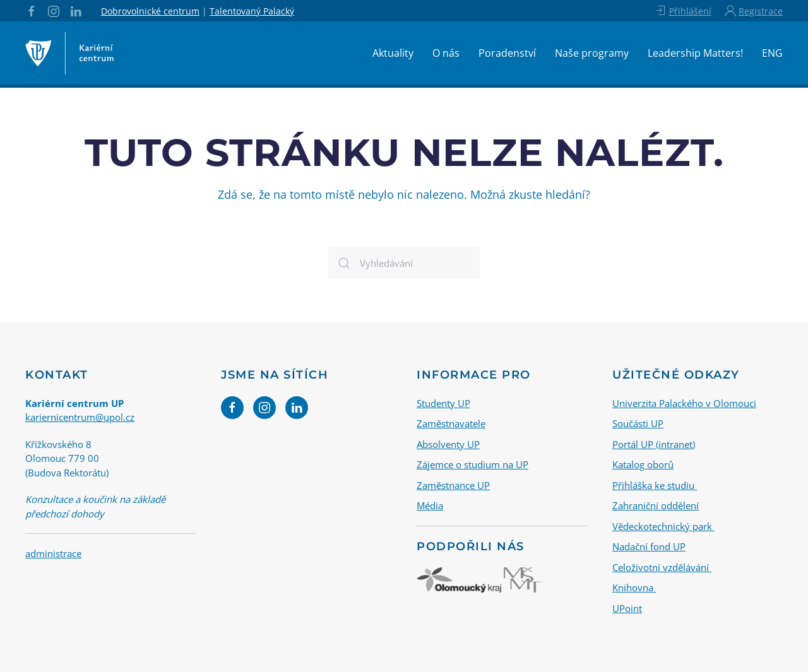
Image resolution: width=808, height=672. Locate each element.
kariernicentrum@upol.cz (80, 417)
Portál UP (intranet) (654, 444)
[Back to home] (69, 53)
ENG (772, 53)
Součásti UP (638, 423)
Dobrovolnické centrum (150, 11)
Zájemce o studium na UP (472, 464)
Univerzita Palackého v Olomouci (684, 403)
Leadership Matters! (695, 53)
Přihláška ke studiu (655, 485)
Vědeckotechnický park (663, 526)
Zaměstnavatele (451, 423)
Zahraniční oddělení (656, 505)
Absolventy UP (448, 444)
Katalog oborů (643, 464)
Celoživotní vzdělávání (662, 567)
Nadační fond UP (649, 546)
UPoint (627, 608)
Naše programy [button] (592, 53)
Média (430, 505)
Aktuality (393, 53)
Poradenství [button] (507, 53)
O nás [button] (446, 53)
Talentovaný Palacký (252, 11)
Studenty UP (443, 403)
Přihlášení (683, 11)
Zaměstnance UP (453, 485)
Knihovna (634, 587)
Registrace (754, 11)
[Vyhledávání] (404, 263)
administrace (53, 553)
